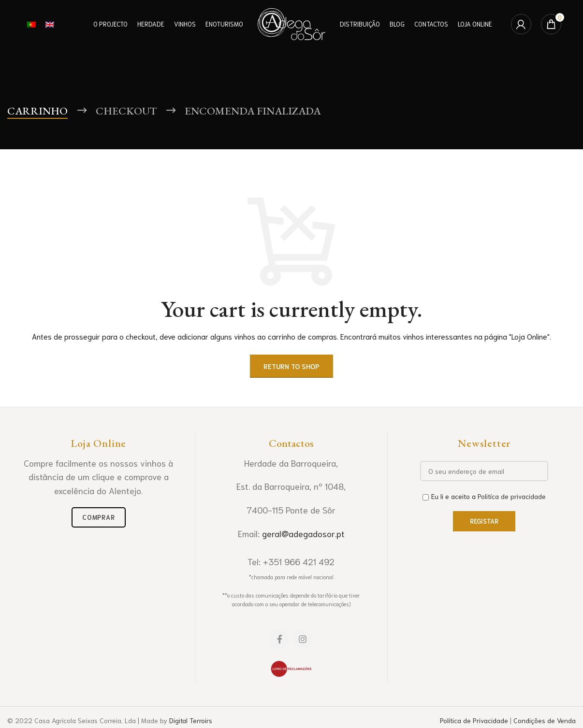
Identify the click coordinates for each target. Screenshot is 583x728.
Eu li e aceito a (484, 496)
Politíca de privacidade (512, 496)
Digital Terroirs (191, 720)
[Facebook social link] (279, 639)
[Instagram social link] (303, 639)
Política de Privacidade (474, 720)
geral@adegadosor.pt (303, 533)
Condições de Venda (545, 720)
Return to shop (291, 366)
